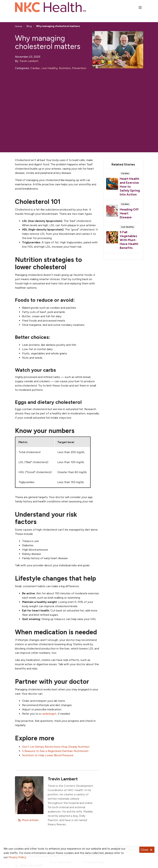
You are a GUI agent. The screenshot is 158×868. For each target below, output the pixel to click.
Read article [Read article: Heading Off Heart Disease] (123, 212)
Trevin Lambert (29, 61)
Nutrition (65, 68)
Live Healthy (50, 68)
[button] (141, 8)
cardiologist (49, 714)
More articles (28, 820)
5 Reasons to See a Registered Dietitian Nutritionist (55, 751)
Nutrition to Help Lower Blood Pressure (48, 755)
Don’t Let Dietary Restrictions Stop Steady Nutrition (56, 747)
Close (147, 850)
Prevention (79, 68)
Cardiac (35, 68)
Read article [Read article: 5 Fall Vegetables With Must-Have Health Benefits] (123, 239)
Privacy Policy (17, 857)
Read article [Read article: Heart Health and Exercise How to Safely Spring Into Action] (123, 185)
